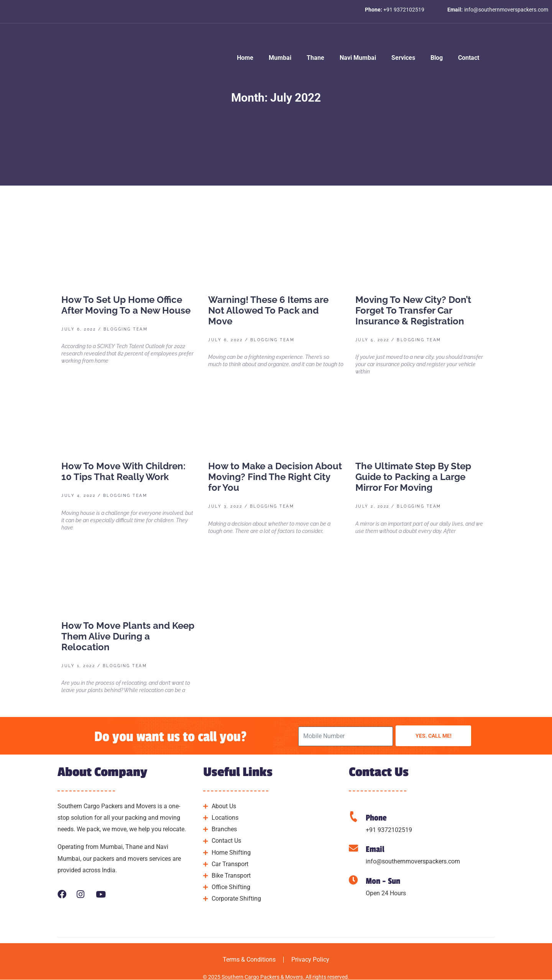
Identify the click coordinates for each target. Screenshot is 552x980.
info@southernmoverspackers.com (413, 861)
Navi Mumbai (358, 58)
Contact (469, 58)
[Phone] (353, 817)
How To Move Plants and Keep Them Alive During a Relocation (128, 636)
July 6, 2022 (79, 329)
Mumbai (280, 58)
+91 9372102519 (389, 830)
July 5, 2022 (372, 340)
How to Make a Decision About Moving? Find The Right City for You (275, 477)
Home (245, 58)
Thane (315, 58)
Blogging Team (126, 329)
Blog (437, 58)
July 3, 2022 (225, 506)
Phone (376, 818)
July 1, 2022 (78, 666)
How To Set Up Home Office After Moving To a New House (126, 305)
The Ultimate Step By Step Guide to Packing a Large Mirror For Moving (413, 477)
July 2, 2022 (372, 506)
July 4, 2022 (78, 496)
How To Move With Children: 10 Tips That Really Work (123, 471)
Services (403, 58)
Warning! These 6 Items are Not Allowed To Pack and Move (268, 310)
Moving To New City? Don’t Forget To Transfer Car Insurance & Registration (413, 310)
